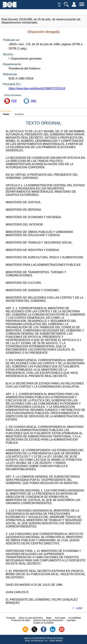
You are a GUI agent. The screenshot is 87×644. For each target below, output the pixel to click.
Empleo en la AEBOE (43, 623)
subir (79, 608)
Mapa (49, 618)
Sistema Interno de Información (48, 620)
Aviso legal (60, 618)
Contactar (11, 618)
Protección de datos (21, 620)
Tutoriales (71, 620)
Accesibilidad (75, 618)
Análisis (19, 114)
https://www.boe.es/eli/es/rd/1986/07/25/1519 (37, 88)
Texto (6, 114)
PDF (14, 101)
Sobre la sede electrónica (31, 618)
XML (34, 101)
